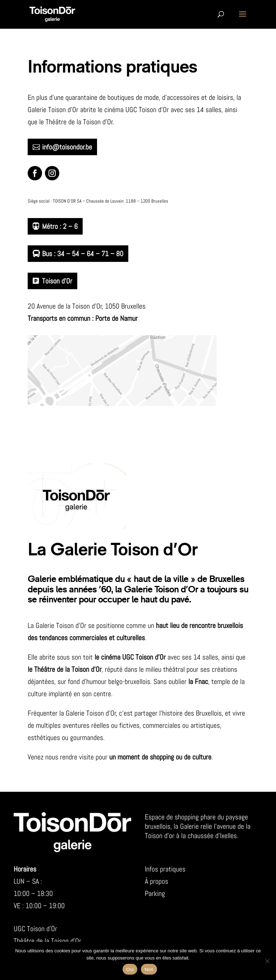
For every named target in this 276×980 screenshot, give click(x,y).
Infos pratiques (165, 869)
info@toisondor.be (67, 147)
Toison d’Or (57, 281)
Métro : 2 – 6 (60, 226)
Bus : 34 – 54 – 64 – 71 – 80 (83, 254)
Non (149, 969)
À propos (157, 881)
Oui (130, 969)
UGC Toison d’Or (35, 929)
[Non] (267, 961)
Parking (155, 893)
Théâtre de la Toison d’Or (47, 941)
